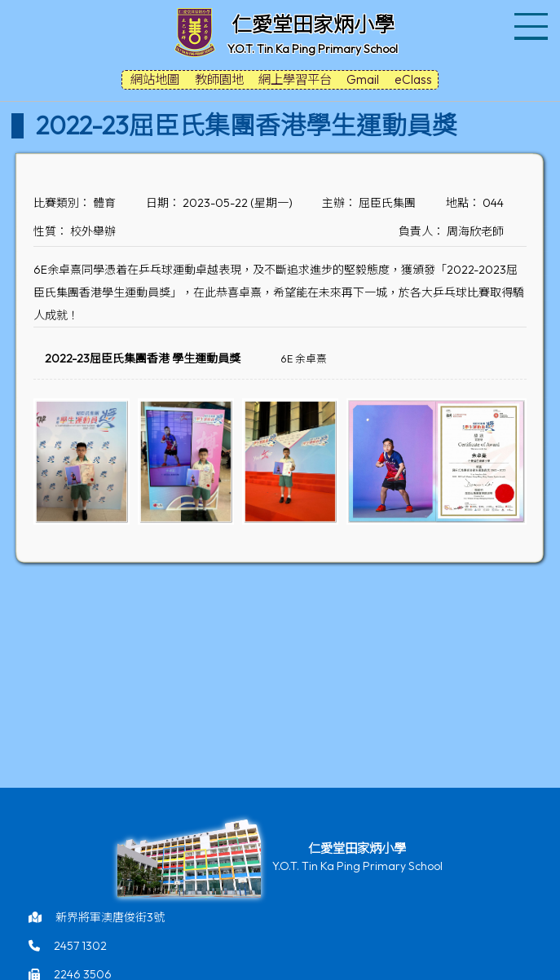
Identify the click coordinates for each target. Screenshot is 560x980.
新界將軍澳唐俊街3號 (110, 917)
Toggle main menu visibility (533, 17)
